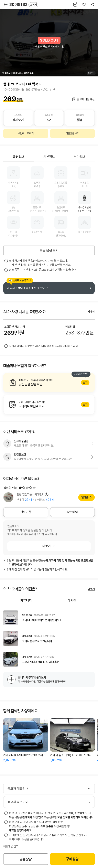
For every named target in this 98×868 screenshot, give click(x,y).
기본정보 (49, 157)
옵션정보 (19, 157)
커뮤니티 (26, 601)
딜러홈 (85, 497)
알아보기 (49, 383)
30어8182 (24, 4)
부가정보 (79, 157)
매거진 (72, 601)
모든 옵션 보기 (49, 250)
